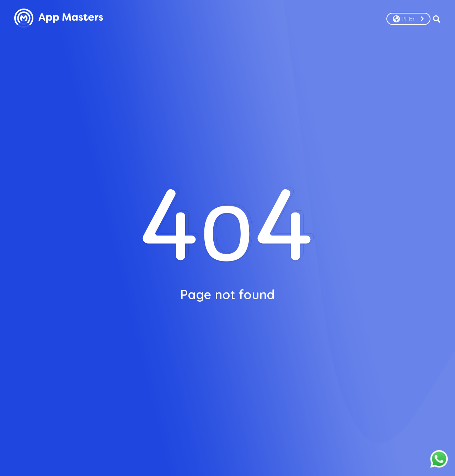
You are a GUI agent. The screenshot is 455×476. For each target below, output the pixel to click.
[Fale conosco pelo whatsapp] (439, 459)
